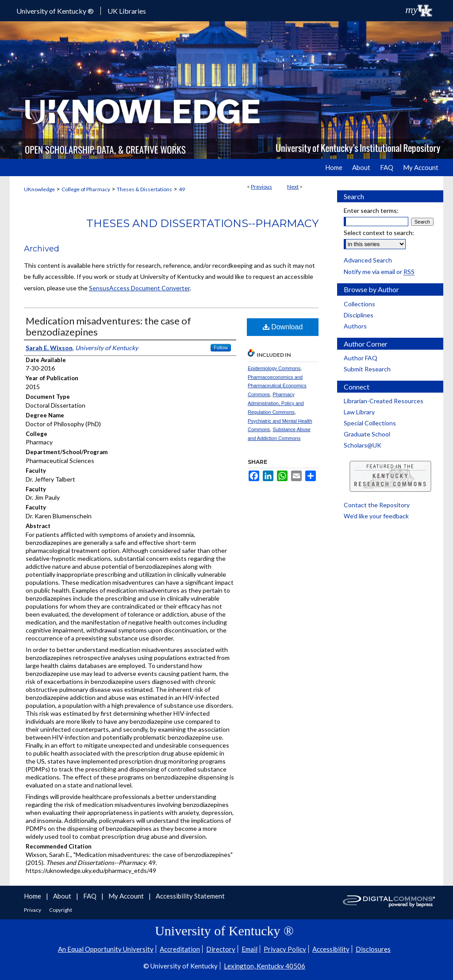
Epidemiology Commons (274, 368)
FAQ (90, 896)
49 (182, 189)
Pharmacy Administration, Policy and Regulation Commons (276, 403)
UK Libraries (127, 11)
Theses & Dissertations (144, 189)
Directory (221, 949)
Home (33, 896)
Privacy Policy (285, 949)
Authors (355, 326)
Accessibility (331, 949)
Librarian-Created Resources (384, 401)
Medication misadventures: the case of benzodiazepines (108, 326)
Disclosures (373, 949)
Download (283, 327)
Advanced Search (368, 260)
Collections (359, 304)
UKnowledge (39, 189)
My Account (127, 896)
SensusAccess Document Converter (139, 288)
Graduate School (367, 434)
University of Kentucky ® (55, 11)
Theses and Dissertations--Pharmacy (202, 223)
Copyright (61, 910)
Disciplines (359, 315)
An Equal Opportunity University (106, 949)
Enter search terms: (371, 210)
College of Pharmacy (86, 189)
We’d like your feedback (376, 516)
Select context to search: (379, 233)
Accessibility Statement (190, 896)
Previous (261, 187)
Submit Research (367, 369)
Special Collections (370, 423)
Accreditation (180, 949)
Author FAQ (361, 358)
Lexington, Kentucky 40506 (265, 966)
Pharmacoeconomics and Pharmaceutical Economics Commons (277, 386)
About (63, 896)
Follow (221, 347)
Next (293, 187)
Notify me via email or (379, 272)
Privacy (33, 910)
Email (250, 949)
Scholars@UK (363, 445)
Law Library (359, 412)
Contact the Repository (377, 505)
